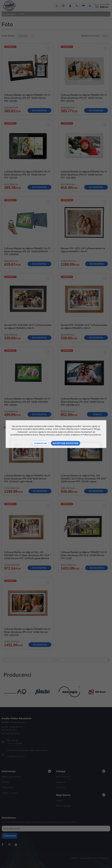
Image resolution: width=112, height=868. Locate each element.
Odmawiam (40, 443)
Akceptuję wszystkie (66, 443)
